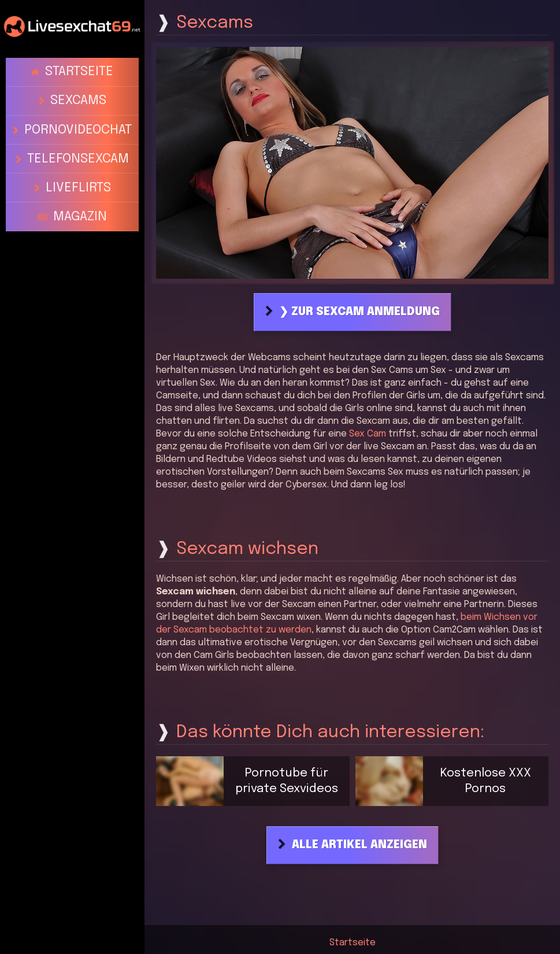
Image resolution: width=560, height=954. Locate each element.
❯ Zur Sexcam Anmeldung (359, 312)
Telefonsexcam (78, 126)
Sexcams (78, 87)
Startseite (79, 67)
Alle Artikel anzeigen (359, 845)
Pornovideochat (78, 107)
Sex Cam (368, 434)
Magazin (80, 166)
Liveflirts (78, 146)
